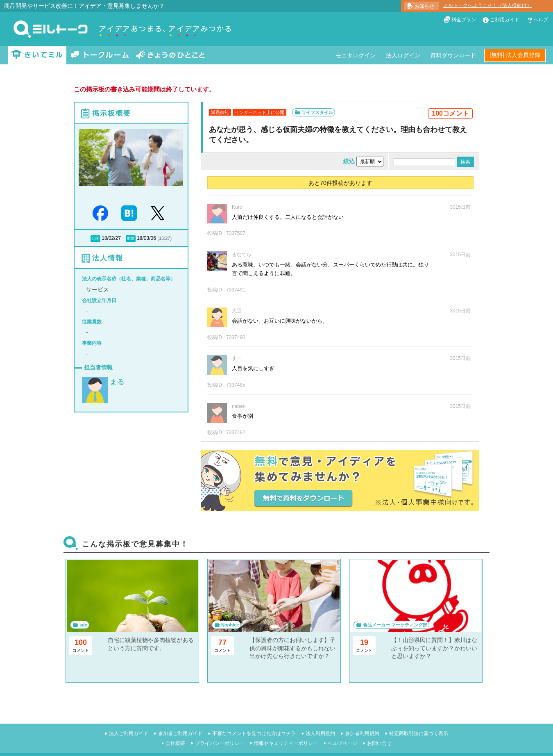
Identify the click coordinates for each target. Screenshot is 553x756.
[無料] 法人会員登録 (515, 55)
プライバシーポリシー (220, 743)
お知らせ (424, 6)
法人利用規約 (320, 733)
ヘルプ (541, 20)
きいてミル (37, 55)
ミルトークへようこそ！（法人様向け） (487, 5)
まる (117, 382)
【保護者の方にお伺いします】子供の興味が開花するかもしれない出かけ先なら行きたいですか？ (292, 648)
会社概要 (175, 743)
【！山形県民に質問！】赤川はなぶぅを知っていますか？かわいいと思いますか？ (434, 648)
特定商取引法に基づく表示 (419, 733)
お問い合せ (379, 743)
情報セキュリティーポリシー (286, 743)
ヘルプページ (342, 743)
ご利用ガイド (505, 20)
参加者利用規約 (362, 733)
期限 (131, 238)
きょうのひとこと (170, 55)
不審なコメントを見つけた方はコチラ (254, 733)
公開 (95, 238)
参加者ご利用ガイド (180, 733)
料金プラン (464, 20)
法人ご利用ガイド (129, 733)
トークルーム (100, 55)
